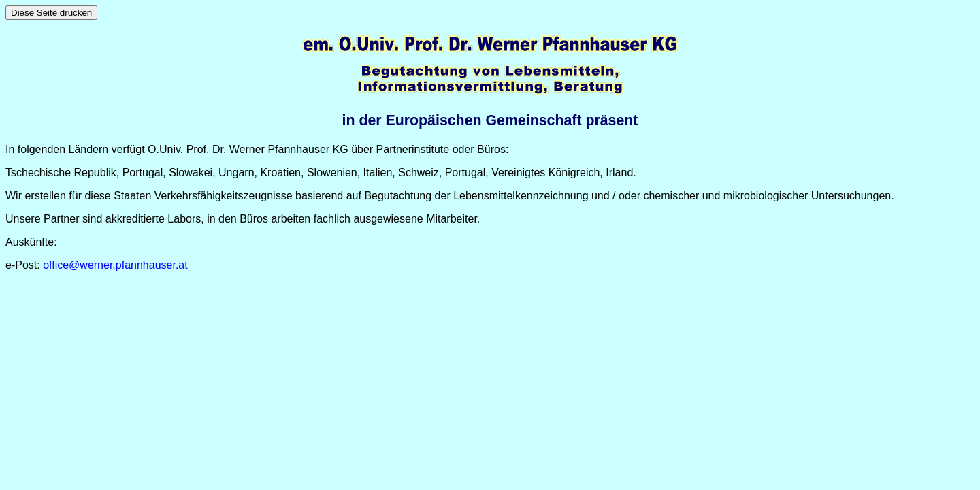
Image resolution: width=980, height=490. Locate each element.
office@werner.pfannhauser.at (115, 265)
